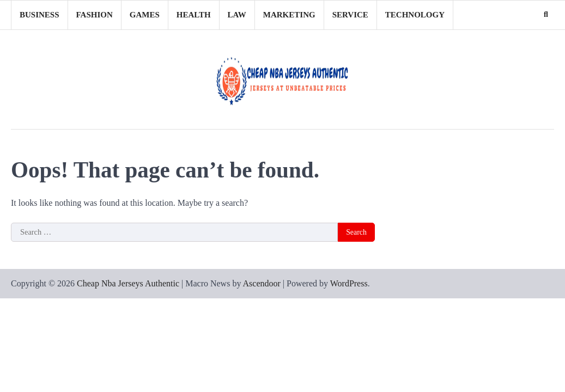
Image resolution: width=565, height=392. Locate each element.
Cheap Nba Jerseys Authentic (128, 283)
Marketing (289, 15)
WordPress (349, 283)
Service (350, 15)
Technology (415, 15)
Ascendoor (262, 283)
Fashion (95, 15)
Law (237, 15)
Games (145, 15)
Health (194, 15)
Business (40, 15)
